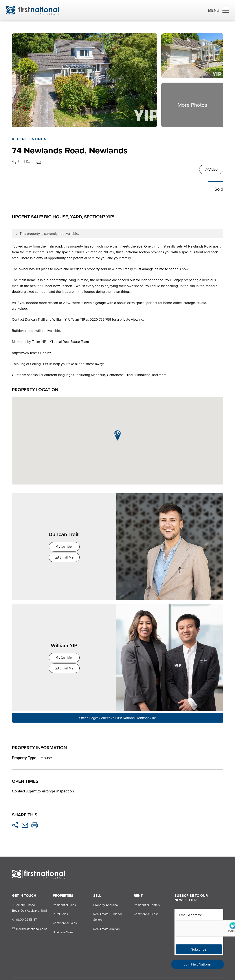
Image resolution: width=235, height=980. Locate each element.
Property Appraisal (106, 903)
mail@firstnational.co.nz (29, 927)
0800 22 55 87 (24, 918)
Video (211, 169)
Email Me (65, 557)
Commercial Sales (64, 921)
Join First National (198, 964)
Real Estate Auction (106, 927)
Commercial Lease (146, 912)
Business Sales (63, 930)
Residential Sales (64, 903)
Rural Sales (60, 912)
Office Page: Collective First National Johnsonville (118, 716)
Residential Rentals (147, 903)
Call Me (65, 546)
